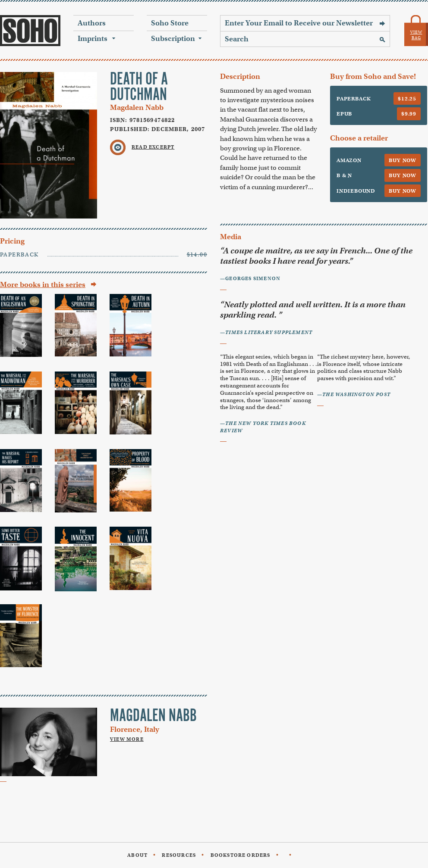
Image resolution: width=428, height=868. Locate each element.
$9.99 (409, 114)
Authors (92, 23)
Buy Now (403, 160)
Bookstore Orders (241, 855)
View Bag (416, 35)
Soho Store (170, 23)
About (137, 855)
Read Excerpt (153, 147)
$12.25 (407, 98)
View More (127, 739)
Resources (179, 855)
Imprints (93, 39)
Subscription (173, 39)
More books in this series (43, 285)
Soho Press (30, 31)
